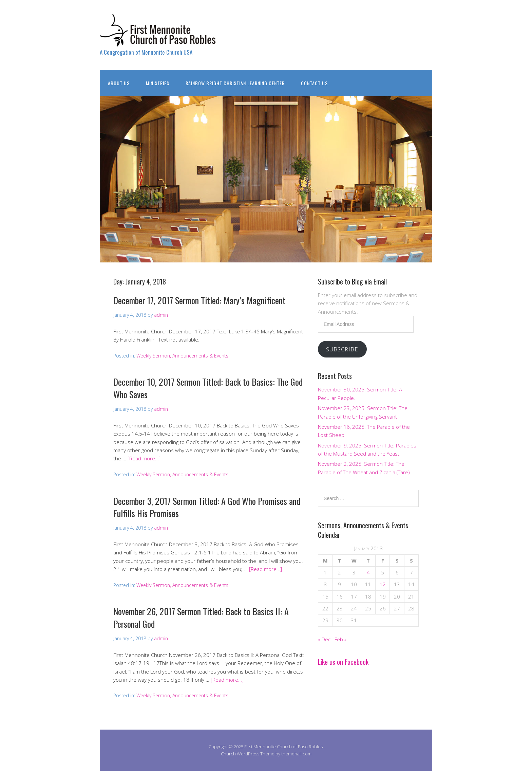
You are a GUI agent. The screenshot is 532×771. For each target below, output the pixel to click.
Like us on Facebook (343, 662)
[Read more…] (144, 458)
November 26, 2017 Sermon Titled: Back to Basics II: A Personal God (201, 617)
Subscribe (342, 349)
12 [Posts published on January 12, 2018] (383, 584)
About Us (119, 83)
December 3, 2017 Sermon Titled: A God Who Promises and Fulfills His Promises (207, 507)
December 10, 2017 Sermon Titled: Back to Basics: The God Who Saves (208, 388)
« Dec (324, 639)
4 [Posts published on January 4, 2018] (368, 572)
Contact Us (314, 83)
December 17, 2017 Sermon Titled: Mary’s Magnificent (199, 300)
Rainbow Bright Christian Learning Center (235, 83)
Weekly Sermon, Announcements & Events (182, 356)
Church (228, 754)
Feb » (340, 639)
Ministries (158, 83)
